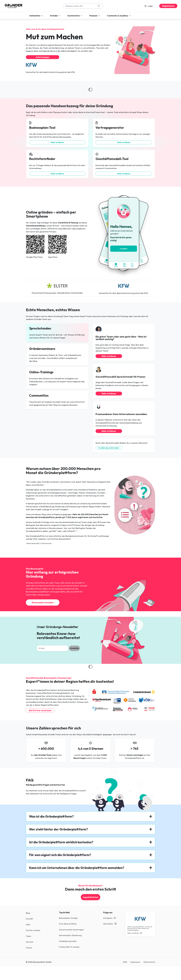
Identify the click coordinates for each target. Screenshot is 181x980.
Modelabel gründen (68, 941)
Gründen (55, 16)
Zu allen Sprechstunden (109, 448)
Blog (28, 913)
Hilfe (28, 925)
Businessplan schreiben (43, 602)
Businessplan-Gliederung (70, 935)
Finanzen (95, 16)
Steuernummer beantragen (71, 930)
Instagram (109, 918)
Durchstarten (75, 16)
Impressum (135, 962)
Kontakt (29, 919)
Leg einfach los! (90, 897)
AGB (125, 962)
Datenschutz (149, 962)
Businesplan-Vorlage (68, 918)
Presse (29, 948)
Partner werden (33, 930)
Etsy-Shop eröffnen (68, 924)
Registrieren (168, 6)
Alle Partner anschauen (40, 710)
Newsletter (110, 924)
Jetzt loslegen (43, 57)
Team (28, 936)
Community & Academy (119, 16)
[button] (149, 6)
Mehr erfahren (57, 142)
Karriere (30, 942)
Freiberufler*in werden (69, 947)
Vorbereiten (36, 16)
